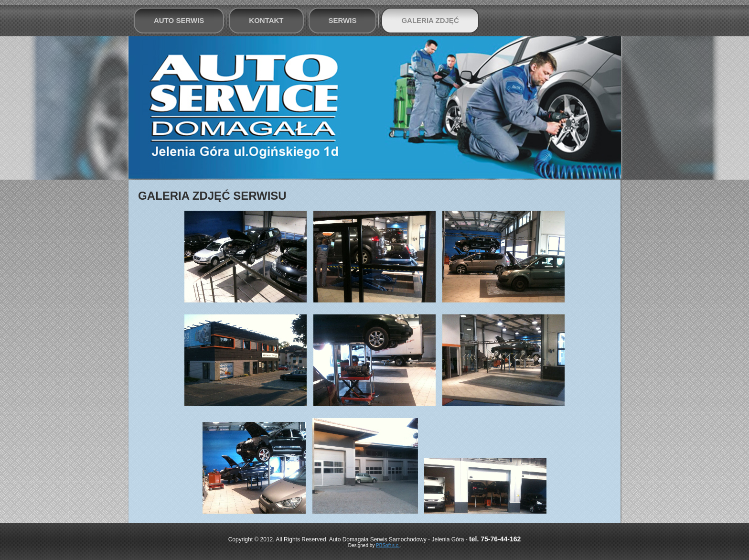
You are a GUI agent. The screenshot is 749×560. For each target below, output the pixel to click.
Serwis (343, 20)
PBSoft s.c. (388, 545)
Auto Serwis (179, 20)
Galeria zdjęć (430, 20)
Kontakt (266, 20)
